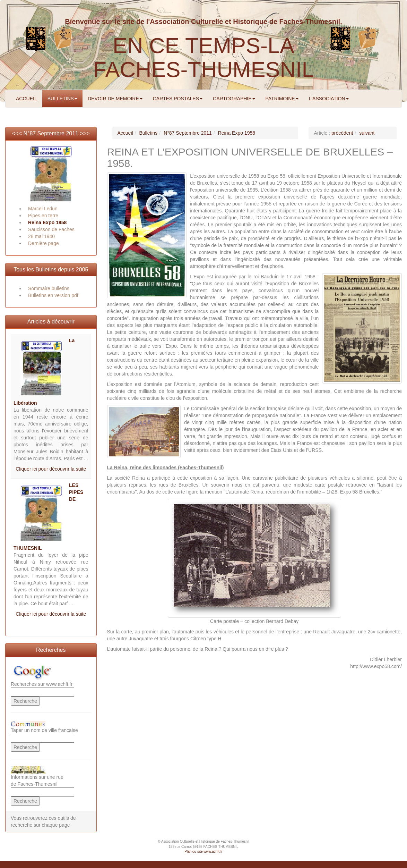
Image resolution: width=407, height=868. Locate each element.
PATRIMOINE (282, 99)
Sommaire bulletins (49, 288)
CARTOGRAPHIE (234, 99)
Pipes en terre (43, 216)
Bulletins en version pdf (53, 295)
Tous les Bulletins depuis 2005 (51, 269)
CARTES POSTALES (178, 99)
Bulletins (148, 133)
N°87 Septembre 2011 (51, 133)
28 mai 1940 (41, 236)
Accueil (125, 133)
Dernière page (44, 243)
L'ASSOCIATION (329, 99)
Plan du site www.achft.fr (203, 852)
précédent (342, 133)
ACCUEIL (27, 99)
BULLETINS (62, 99)
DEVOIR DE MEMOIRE (115, 99)
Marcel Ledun (43, 209)
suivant (367, 133)
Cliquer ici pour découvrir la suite (51, 469)
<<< (18, 133)
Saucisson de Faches (51, 229)
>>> (85, 133)
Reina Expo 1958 (47, 222)
